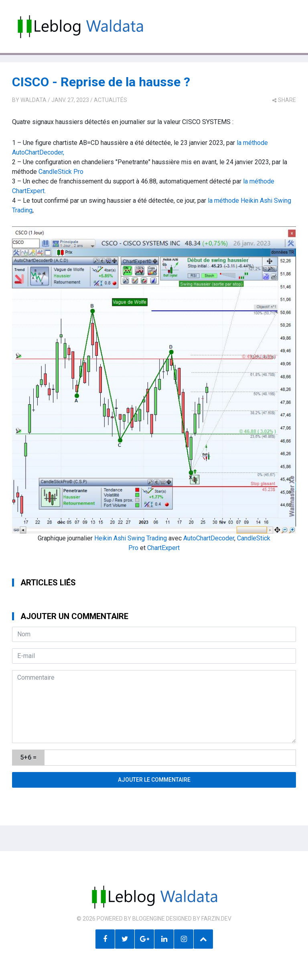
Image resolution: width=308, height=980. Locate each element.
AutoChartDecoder (209, 538)
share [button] (284, 100)
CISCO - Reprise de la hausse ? (101, 82)
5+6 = (28, 757)
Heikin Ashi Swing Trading (131, 538)
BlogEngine (149, 919)
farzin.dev (216, 919)
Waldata (33, 100)
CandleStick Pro (61, 172)
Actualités (110, 100)
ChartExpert (163, 548)
